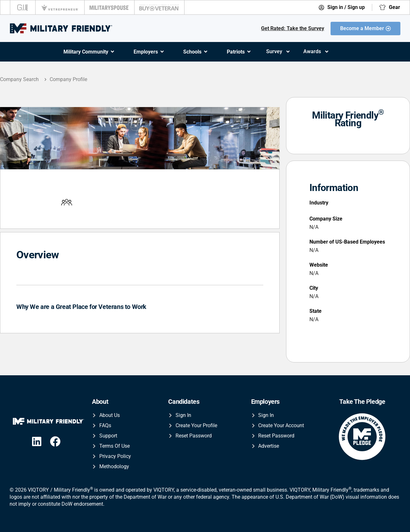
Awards (316, 52)
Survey (278, 52)
